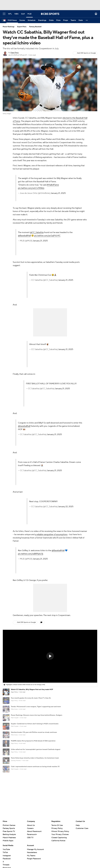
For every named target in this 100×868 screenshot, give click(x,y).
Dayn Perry (15, 53)
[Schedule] (32, 20)
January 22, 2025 (66, 507)
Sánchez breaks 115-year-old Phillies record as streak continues (34, 732)
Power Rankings (9, 27)
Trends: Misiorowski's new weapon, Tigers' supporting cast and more (36, 707)
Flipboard (7, 829)
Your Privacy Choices (60, 796)
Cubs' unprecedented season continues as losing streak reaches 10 (35, 767)
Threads (6, 826)
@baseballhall (24, 426)
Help (78, 787)
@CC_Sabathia (37, 232)
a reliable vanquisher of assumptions (51, 535)
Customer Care (82, 790)
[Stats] (81, 20)
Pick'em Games (9, 787)
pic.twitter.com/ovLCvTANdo (31, 188)
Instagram (7, 817)
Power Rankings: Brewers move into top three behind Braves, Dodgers (37, 715)
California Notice (58, 802)
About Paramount (34, 793)
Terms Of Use (57, 787)
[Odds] (51, 20)
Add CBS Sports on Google (86, 53)
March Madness (9, 799)
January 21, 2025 (58, 193)
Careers (30, 790)
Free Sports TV (9, 793)
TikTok (5, 814)
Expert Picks (22, 27)
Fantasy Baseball (35, 27)
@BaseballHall (24, 236)
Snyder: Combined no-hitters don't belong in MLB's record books (35, 724)
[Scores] (22, 20)
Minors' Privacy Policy (60, 793)
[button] (87, 20)
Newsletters (32, 814)
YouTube (6, 811)
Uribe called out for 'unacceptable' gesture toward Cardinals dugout (36, 749)
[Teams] (73, 20)
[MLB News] (12, 20)
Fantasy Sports (9, 790)
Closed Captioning (59, 799)
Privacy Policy (57, 790)
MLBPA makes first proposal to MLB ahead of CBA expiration (33, 741)
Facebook (7, 820)
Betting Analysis (9, 796)
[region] (50, 656)
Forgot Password (34, 820)
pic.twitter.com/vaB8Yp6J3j (31, 554)
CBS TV (30, 799)
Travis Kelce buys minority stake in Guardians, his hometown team (35, 758)
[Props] (66, 20)
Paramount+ (32, 796)
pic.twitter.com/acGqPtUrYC (47, 236)
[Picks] (58, 20)
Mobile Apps (8, 802)
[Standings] (42, 20)
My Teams (31, 817)
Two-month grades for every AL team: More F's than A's (31, 698)
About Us (31, 787)
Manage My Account (35, 811)
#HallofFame (53, 185)
